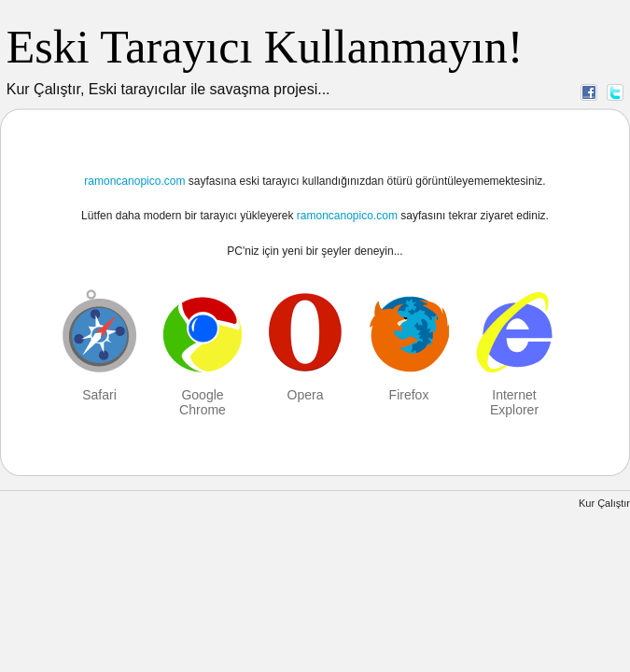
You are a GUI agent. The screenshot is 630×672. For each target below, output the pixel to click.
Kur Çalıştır (604, 503)
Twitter (615, 91)
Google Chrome (203, 402)
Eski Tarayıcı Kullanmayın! (265, 47)
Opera (306, 395)
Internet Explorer (514, 402)
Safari (99, 395)
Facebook (589, 91)
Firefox (409, 395)
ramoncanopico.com (134, 181)
